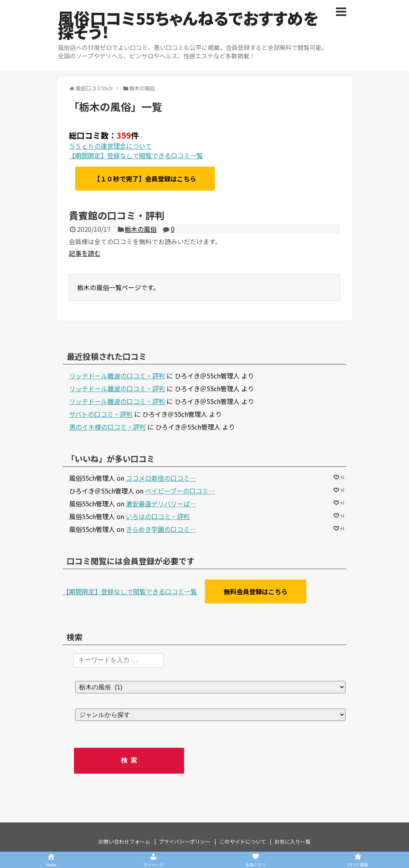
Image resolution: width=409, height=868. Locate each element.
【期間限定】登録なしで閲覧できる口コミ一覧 (136, 155)
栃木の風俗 (141, 229)
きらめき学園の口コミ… (161, 529)
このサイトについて (243, 841)
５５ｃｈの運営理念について (110, 146)
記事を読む (85, 253)
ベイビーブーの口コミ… (180, 491)
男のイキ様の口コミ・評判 (107, 427)
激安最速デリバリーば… (161, 504)
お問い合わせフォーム (124, 841)
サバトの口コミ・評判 (101, 414)
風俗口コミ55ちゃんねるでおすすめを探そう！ (188, 25)
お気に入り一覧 (293, 841)
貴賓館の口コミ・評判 (117, 215)
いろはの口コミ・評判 (158, 516)
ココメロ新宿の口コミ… (161, 478)
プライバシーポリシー (185, 841)
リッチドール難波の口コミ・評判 (117, 376)
